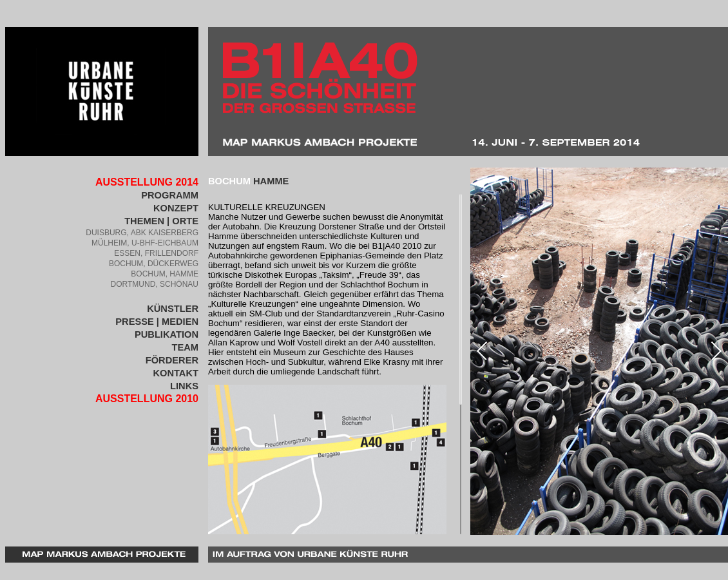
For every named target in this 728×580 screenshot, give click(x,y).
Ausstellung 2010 (147, 399)
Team (185, 347)
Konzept (176, 208)
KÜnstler (173, 309)
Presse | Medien (157, 322)
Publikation (167, 334)
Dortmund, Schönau (155, 284)
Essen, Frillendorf (156, 253)
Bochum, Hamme (165, 274)
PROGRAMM (170, 195)
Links (184, 386)
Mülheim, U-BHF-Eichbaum (145, 243)
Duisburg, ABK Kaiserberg (142, 233)
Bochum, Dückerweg (154, 264)
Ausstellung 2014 (147, 182)
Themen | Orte (161, 221)
